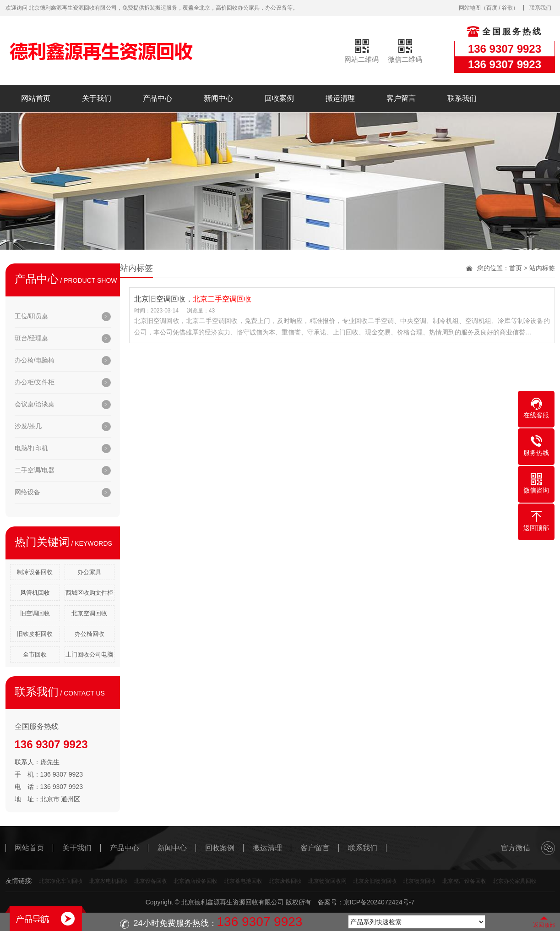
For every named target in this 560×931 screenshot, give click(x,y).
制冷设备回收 (35, 572)
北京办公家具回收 (515, 881)
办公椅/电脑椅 (35, 360)
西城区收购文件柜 (89, 593)
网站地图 (470, 8)
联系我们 (540, 8)
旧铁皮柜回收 (35, 634)
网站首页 (36, 98)
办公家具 (89, 572)
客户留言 (401, 98)
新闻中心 (218, 98)
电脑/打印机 (32, 448)
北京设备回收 (151, 881)
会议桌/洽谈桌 (35, 404)
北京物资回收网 (327, 881)
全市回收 (35, 654)
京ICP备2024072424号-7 (379, 902)
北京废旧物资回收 (375, 881)
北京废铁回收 (285, 881)
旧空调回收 (35, 613)
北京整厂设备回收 (464, 881)
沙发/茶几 (28, 426)
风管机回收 (35, 593)
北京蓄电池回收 (243, 881)
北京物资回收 (419, 881)
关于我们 (97, 98)
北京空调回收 (89, 613)
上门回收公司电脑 (89, 654)
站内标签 (542, 268)
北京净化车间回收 (61, 881)
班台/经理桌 (32, 338)
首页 (516, 268)
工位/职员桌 (32, 316)
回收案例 (279, 98)
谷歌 (507, 8)
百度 (492, 8)
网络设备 (27, 492)
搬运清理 (340, 98)
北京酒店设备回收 (196, 881)
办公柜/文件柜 (35, 382)
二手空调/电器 (35, 470)
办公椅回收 (90, 634)
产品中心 (158, 98)
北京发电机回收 (109, 881)
